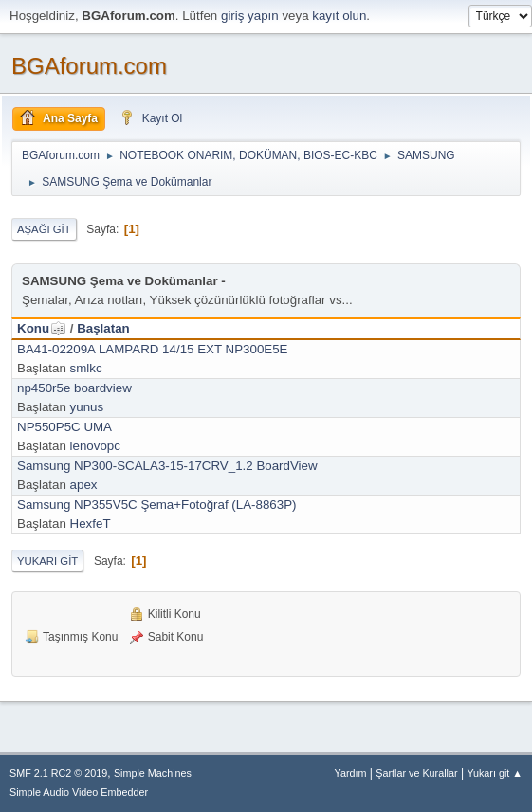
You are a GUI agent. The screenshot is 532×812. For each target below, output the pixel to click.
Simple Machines (153, 773)
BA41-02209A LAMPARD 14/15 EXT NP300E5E (153, 349)
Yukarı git (47, 561)
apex (84, 485)
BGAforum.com (89, 66)
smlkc (86, 368)
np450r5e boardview (74, 388)
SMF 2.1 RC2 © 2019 (58, 773)
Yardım (351, 773)
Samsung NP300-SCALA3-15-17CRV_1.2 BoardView (167, 466)
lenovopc (95, 446)
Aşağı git (44, 229)
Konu (42, 328)
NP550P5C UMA (64, 427)
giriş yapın (250, 16)
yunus (87, 407)
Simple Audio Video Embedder (79, 792)
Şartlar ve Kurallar (416, 773)
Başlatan (103, 328)
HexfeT (91, 523)
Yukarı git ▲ (495, 773)
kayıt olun (339, 16)
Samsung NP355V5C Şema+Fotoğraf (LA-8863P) (157, 505)
